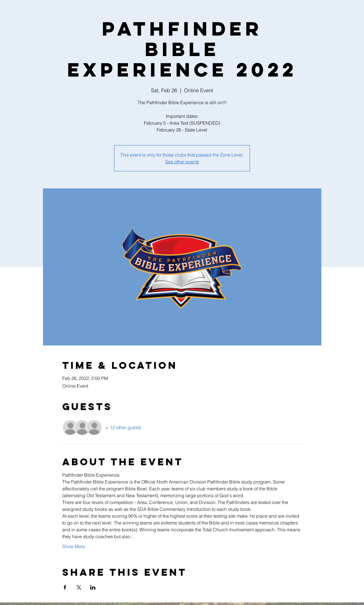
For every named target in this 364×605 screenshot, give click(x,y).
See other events (182, 162)
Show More (74, 546)
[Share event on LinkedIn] (93, 587)
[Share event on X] (79, 587)
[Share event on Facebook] (65, 587)
